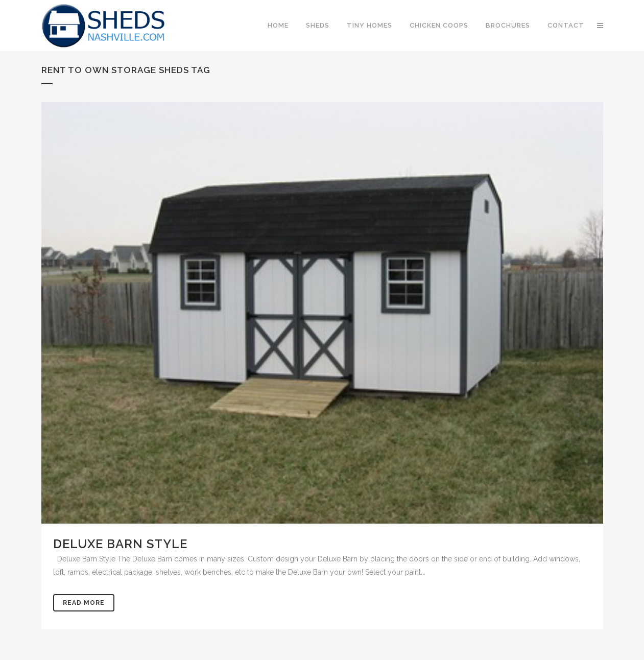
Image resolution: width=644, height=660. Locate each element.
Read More (84, 603)
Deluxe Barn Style (120, 544)
